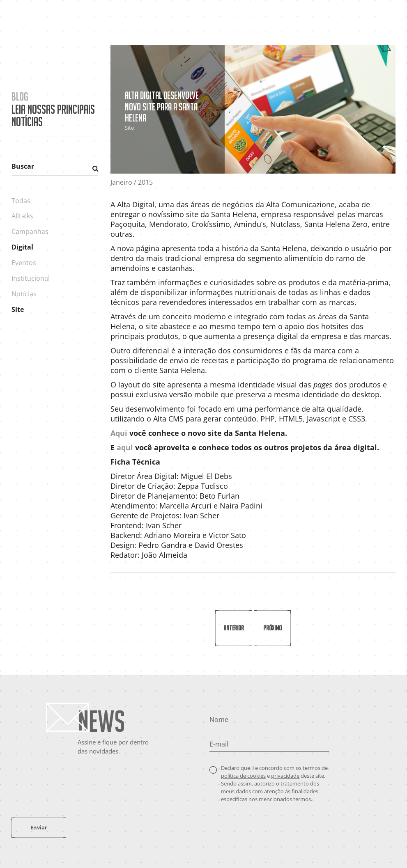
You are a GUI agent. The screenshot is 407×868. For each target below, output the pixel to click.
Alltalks (22, 216)
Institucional (31, 278)
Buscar (23, 166)
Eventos (24, 263)
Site (18, 309)
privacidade (285, 776)
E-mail (219, 744)
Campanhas (30, 231)
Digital (22, 247)
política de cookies (243, 776)
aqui (125, 447)
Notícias (24, 294)
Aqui (119, 433)
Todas (21, 201)
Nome (219, 719)
